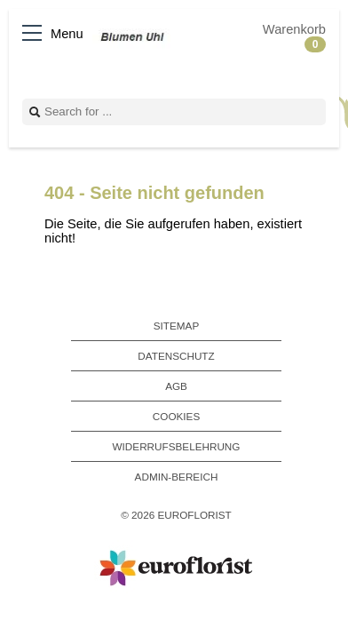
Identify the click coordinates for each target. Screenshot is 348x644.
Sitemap (176, 326)
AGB (176, 386)
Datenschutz (176, 356)
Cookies (176, 416)
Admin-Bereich (177, 477)
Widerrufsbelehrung (177, 446)
